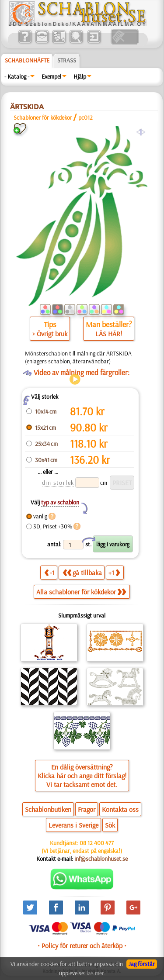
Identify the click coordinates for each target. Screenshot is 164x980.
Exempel (51, 76)
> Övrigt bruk (50, 334)
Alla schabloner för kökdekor (81, 592)
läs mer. (96, 973)
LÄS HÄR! (109, 334)
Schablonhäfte (27, 60)
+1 (114, 572)
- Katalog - (17, 76)
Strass (67, 60)
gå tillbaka (82, 572)
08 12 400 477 (97, 843)
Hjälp (80, 76)
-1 (49, 572)
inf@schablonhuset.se (101, 859)
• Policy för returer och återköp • (82, 945)
